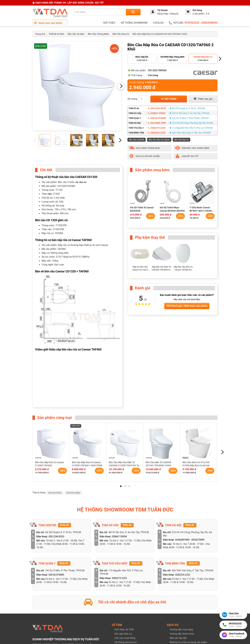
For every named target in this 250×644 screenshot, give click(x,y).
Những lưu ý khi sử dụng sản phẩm (188, 576)
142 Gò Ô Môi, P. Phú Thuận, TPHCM (189, 118)
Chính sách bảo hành (181, 601)
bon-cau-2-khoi (55, 426)
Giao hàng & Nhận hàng (182, 609)
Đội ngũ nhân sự (123, 567)
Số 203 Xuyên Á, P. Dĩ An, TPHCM (187, 108)
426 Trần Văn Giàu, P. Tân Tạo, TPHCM (190, 133)
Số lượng (132, 99)
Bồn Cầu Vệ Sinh (76, 34)
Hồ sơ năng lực (123, 580)
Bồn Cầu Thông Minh (98, 34)
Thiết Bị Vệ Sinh (56, 34)
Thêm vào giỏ (203, 99)
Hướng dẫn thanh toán (182, 567)
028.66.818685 (157, 118)
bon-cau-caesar (73, 426)
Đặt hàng (169, 99)
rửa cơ (83, 182)
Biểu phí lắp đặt (178, 572)
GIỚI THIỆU (109, 23)
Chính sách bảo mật (181, 597)
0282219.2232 (157, 128)
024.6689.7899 (157, 123)
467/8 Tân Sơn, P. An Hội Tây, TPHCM (190, 113)
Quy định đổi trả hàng (181, 605)
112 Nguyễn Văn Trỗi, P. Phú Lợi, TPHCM (191, 128)
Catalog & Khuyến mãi (126, 609)
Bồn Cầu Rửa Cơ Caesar (159, 140)
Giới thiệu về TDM (124, 563)
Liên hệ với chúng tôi (126, 593)
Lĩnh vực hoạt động (125, 572)
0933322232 (192, 23)
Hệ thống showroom (126, 576)
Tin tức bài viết (122, 605)
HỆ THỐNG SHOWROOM (134, 23)
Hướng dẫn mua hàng (181, 563)
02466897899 (182, 473)
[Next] (121, 86)
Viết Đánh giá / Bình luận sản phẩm (187, 306)
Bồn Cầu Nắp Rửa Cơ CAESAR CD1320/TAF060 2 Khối (160, 34)
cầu (50, 194)
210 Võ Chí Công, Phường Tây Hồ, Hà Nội (191, 123)
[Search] (133, 12)
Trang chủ (40, 34)
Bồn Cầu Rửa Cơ (121, 34)
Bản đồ (65, 459)
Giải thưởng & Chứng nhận (128, 584)
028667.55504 (157, 113)
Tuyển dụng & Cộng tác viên (129, 589)
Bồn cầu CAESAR (137, 140)
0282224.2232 (157, 133)
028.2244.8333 (157, 108)
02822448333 (209, 23)
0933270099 (198, 473)
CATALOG (158, 23)
